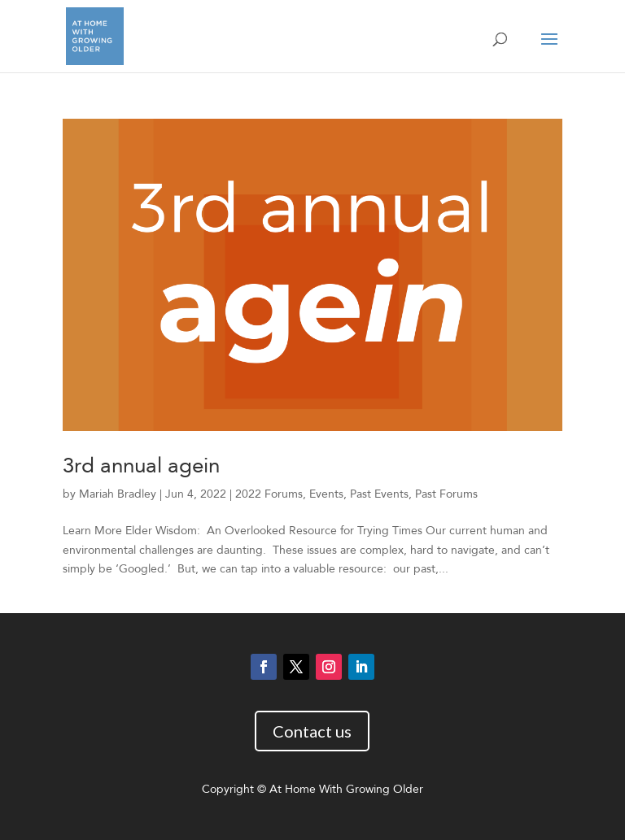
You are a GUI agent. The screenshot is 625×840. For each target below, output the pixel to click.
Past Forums (446, 494)
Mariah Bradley (118, 494)
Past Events (379, 494)
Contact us (312, 731)
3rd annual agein (141, 466)
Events (326, 494)
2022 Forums (269, 494)
